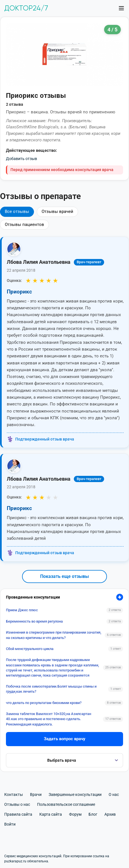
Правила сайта (18, 814)
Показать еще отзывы (64, 576)
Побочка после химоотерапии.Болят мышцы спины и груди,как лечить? (51, 689)
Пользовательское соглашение (66, 804)
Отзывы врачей (57, 211)
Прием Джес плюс (22, 610)
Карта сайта (51, 814)
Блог (93, 814)
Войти (10, 824)
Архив (110, 814)
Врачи (36, 794)
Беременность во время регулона (34, 621)
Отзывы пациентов (24, 224)
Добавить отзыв (21, 159)
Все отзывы (17, 211)
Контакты (14, 794)
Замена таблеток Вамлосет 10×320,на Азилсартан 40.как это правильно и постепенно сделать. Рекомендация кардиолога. (49, 719)
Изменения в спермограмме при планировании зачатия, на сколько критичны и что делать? (54, 635)
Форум (75, 814)
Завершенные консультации (75, 794)
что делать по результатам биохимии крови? (44, 703)
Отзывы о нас (17, 804)
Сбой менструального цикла (30, 649)
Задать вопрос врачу (65, 739)
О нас (114, 794)
